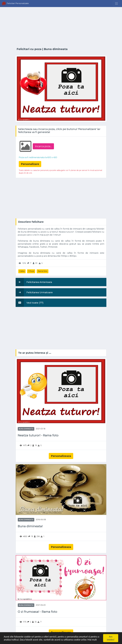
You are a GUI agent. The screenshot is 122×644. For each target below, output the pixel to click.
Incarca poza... (43, 146)
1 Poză (31, 271)
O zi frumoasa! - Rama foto (37, 612)
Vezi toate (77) (30, 303)
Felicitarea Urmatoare (34, 292)
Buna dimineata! (30, 526)
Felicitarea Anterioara (34, 282)
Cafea (22, 271)
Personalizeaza (61, 456)
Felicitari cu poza (29, 49)
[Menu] (116, 4)
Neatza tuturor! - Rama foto (38, 435)
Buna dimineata (56, 49)
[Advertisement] (61, 27)
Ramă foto (43, 271)
